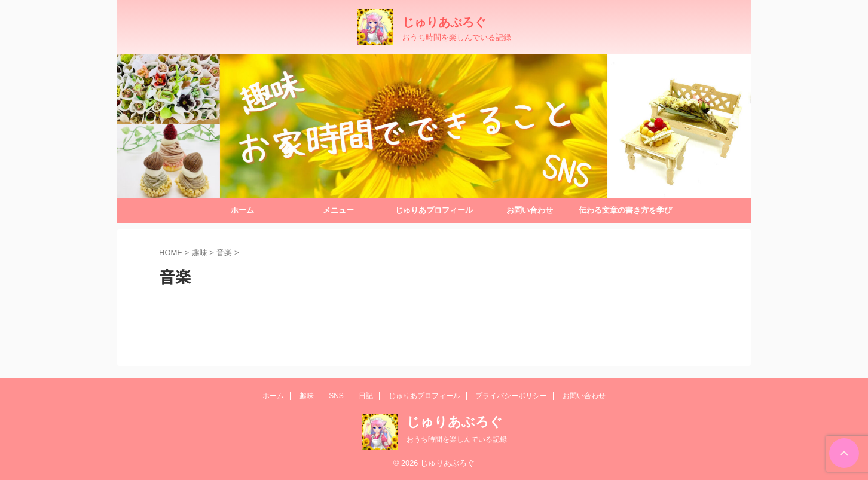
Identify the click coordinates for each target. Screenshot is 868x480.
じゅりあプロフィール (434, 210)
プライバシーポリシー (511, 396)
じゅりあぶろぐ (444, 22)
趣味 (307, 396)
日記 (366, 396)
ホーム (242, 210)
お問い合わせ (530, 210)
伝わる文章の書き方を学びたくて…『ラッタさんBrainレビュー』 (625, 214)
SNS (336, 396)
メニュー (338, 210)
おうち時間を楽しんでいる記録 (457, 439)
